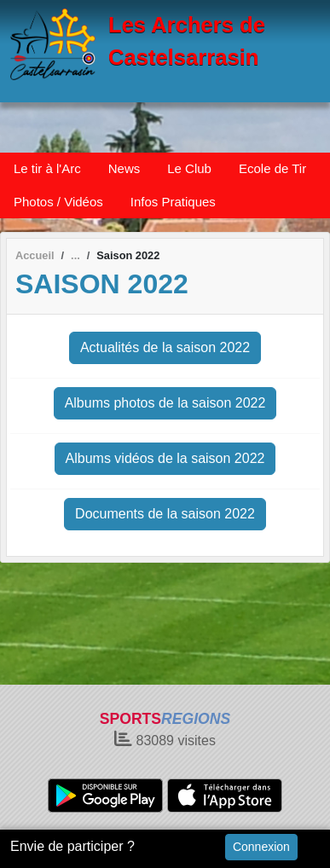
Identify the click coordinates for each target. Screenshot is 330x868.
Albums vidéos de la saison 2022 (165, 458)
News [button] (124, 168)
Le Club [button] (189, 168)
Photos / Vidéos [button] (58, 202)
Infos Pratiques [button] (173, 202)
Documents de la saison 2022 (165, 514)
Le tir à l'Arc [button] (47, 168)
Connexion (261, 847)
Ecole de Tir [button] (272, 168)
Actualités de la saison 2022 (165, 347)
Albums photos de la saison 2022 (165, 403)
